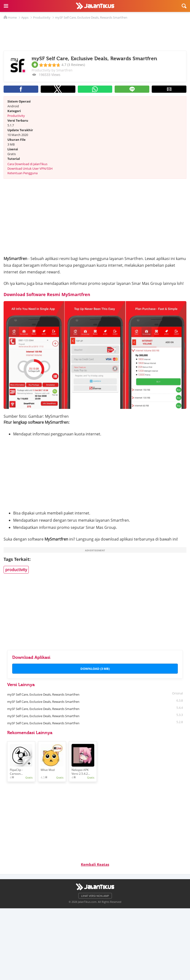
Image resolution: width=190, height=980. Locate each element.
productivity (16, 570)
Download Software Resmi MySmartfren (47, 295)
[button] (6, 6)
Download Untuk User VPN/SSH (30, 168)
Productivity (16, 116)
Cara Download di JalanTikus (27, 164)
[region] (95, 34)
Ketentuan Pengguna (22, 173)
